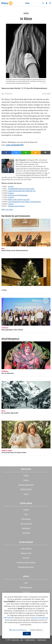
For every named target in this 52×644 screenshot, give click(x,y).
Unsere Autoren (26, 548)
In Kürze (11, 186)
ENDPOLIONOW (26, 489)
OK (27, 634)
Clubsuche (26, 592)
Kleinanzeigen (26, 519)
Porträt (26, 475)
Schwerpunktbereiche (26, 485)
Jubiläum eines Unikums (16, 206)
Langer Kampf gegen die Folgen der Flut (22, 191)
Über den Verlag (26, 524)
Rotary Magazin (26, 542)
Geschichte (26, 533)
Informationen (9, 618)
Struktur (26, 480)
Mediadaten (26, 528)
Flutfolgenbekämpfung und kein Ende (21, 189)
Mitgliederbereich (26, 587)
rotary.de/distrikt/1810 (15, 145)
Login (26, 583)
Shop (26, 514)
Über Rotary (26, 469)
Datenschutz (30, 640)
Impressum (42, 640)
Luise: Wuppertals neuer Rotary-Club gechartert (24, 202)
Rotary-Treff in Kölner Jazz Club (19, 199)
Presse (26, 494)
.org (21, 640)
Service (26, 576)
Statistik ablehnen (36, 630)
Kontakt (26, 510)
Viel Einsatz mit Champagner (18, 195)
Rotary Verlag (26, 503)
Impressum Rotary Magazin (26, 562)
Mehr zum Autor (7, 209)
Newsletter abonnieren (26, 567)
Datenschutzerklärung (40, 618)
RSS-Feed (26, 558)
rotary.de (15, 640)
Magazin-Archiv (26, 553)
